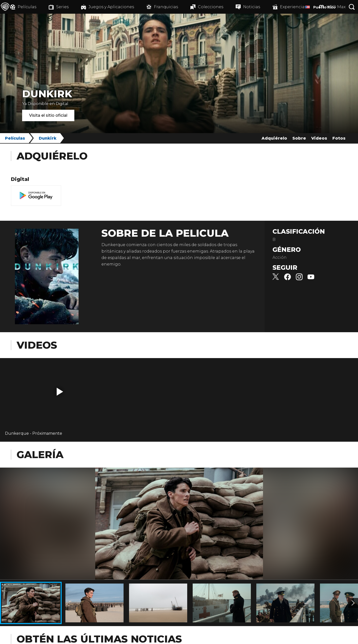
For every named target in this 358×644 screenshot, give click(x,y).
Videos (319, 138)
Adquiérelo (274, 138)
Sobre (299, 138)
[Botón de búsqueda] (352, 7)
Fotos (339, 138)
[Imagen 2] (353, 603)
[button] (60, 392)
